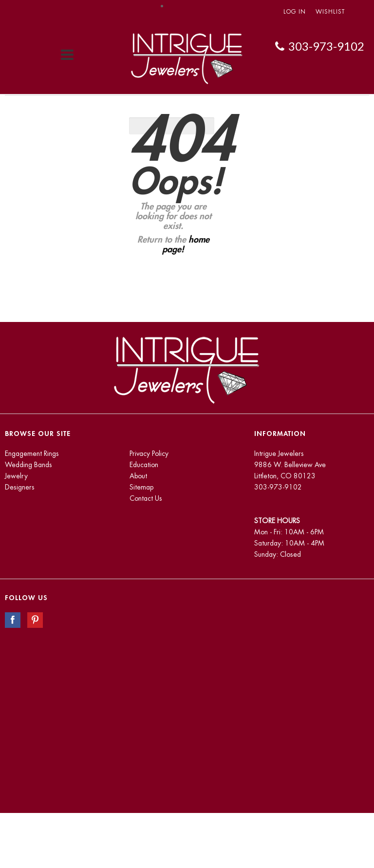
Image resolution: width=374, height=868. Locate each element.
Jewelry (16, 476)
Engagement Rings (32, 453)
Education (144, 465)
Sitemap (141, 487)
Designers (20, 487)
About (138, 476)
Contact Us (146, 498)
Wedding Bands (28, 465)
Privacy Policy (149, 453)
